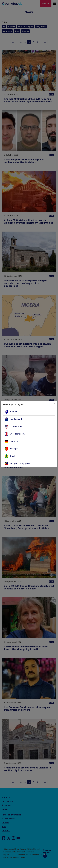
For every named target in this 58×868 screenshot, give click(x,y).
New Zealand (16, 419)
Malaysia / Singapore (20, 463)
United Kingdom (17, 434)
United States (16, 427)
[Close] (54, 404)
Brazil (12, 456)
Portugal (14, 449)
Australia (14, 412)
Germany (14, 441)
